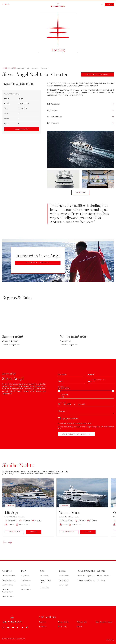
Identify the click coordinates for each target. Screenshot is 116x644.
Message (62, 411)
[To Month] (82, 404)
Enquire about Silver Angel (98, 74)
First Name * (63, 374)
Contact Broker (22, 129)
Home (4, 68)
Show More (81, 193)
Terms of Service (109, 427)
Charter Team (8, 596)
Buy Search (26, 580)
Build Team (64, 585)
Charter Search (9, 580)
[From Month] (67, 404)
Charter (12, 68)
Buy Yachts (26, 576)
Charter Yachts (9, 576)
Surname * (91, 374)
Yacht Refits (64, 580)
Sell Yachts (45, 576)
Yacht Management (86, 576)
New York (62, 626)
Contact (109, 4)
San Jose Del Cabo (104, 622)
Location (65, 395)
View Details (15, 532)
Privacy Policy (96, 427)
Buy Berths (26, 585)
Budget (61, 386)
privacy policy (87, 423)
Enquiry (34, 532)
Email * (61, 381)
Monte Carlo (63, 622)
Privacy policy (110, 640)
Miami (80, 626)
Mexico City (82, 622)
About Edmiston (104, 576)
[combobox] (90, 381)
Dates (64, 402)
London (42, 622)
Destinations (8, 585)
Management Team (86, 580)
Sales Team (26, 589)
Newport (43, 626)
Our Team (101, 580)
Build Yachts (64, 576)
